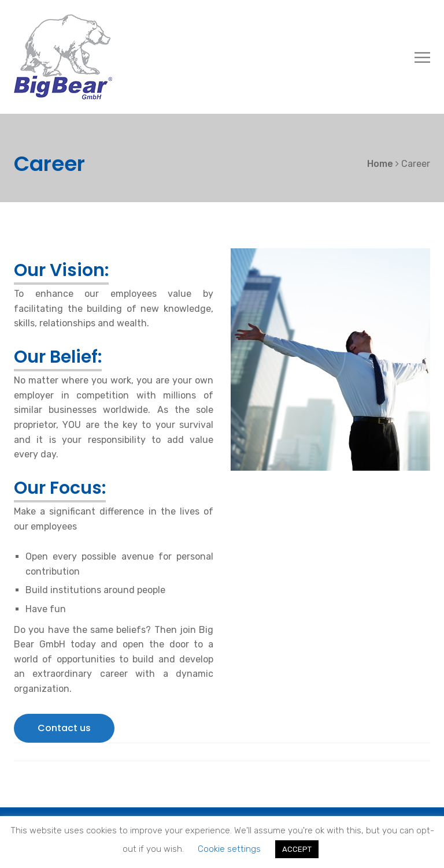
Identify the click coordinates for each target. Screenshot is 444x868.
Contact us (64, 728)
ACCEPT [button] (297, 849)
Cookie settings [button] (229, 849)
